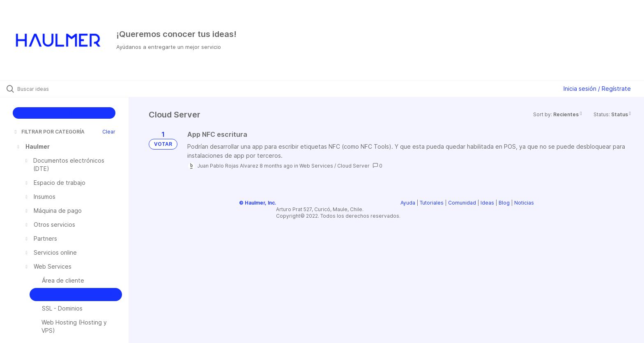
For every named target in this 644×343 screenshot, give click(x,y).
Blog (504, 203)
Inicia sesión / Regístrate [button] (597, 89)
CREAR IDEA (64, 113)
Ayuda (408, 203)
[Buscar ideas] (75, 89)
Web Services (316, 166)
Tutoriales (432, 203)
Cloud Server (353, 166)
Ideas (487, 203)
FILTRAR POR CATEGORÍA (49, 132)
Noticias (524, 203)
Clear (109, 132)
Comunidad (462, 203)
